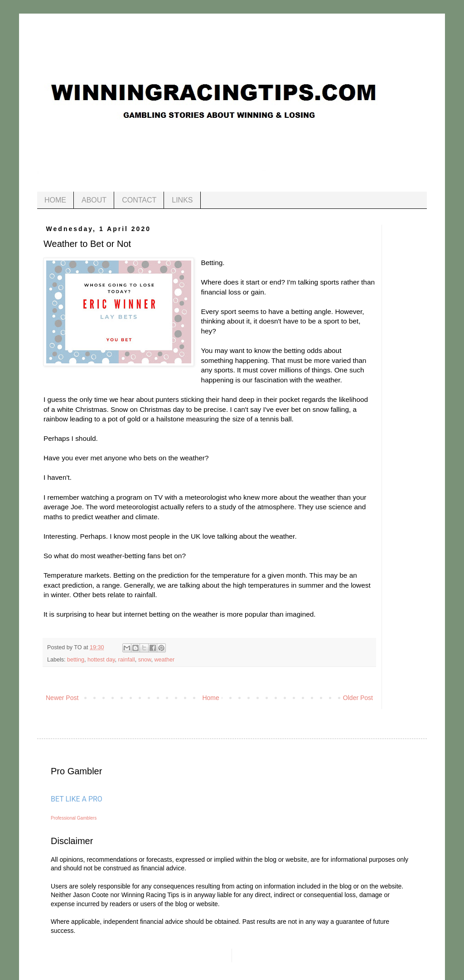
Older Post (358, 698)
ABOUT (94, 200)
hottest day (101, 660)
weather (164, 660)
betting (76, 660)
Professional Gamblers (74, 818)
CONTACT (139, 200)
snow (145, 660)
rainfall (127, 660)
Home (210, 698)
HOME (55, 200)
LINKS (182, 200)
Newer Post (62, 698)
